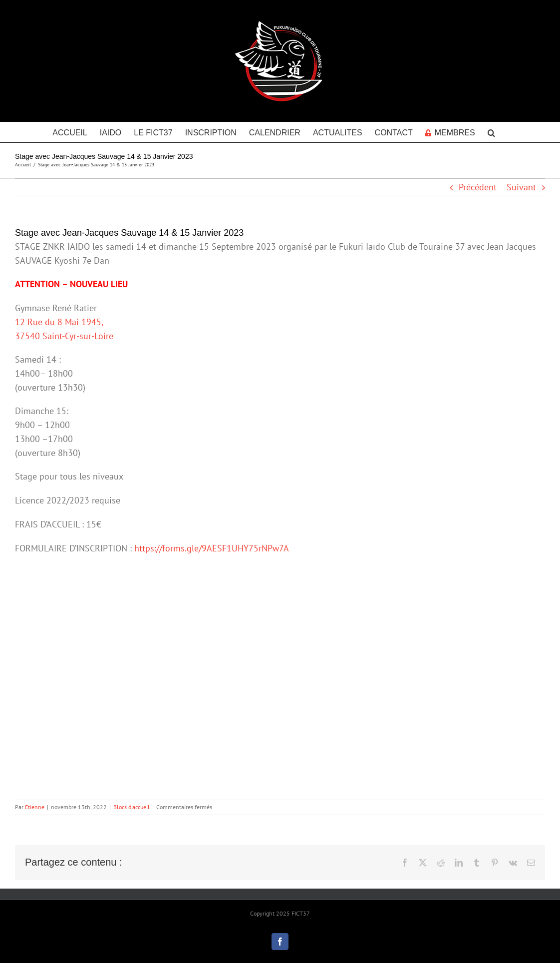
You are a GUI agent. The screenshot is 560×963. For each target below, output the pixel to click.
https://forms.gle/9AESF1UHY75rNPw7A (212, 548)
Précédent (478, 187)
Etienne (35, 807)
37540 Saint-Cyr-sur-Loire (64, 336)
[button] (491, 132)
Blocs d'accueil (132, 807)
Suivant (521, 187)
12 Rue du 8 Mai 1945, (59, 322)
